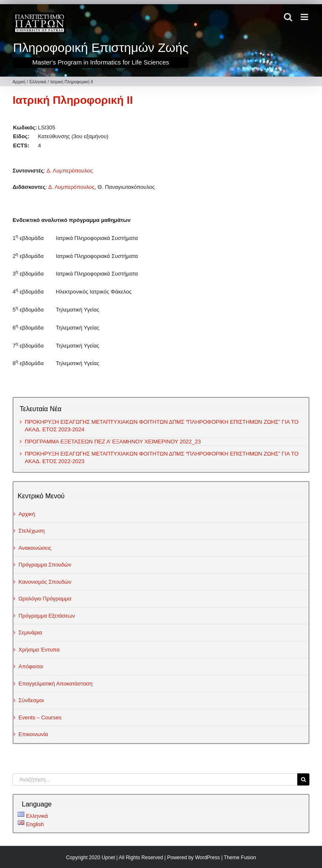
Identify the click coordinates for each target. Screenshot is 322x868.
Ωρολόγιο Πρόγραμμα (45, 599)
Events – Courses (40, 717)
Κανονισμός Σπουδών (45, 582)
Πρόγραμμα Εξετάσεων (47, 616)
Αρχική (27, 514)
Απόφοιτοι (31, 666)
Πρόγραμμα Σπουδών (45, 565)
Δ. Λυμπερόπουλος (70, 171)
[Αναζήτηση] (303, 779)
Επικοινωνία (33, 734)
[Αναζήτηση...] (155, 779)
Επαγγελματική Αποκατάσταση (56, 684)
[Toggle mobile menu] (305, 17)
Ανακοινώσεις (35, 548)
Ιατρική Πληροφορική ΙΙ (73, 100)
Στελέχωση (32, 531)
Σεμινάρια (30, 632)
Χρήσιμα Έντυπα (39, 650)
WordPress (207, 858)
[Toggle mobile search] (288, 17)
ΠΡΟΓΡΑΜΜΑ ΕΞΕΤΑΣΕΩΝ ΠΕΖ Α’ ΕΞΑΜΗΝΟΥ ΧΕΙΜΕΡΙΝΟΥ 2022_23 (113, 442)
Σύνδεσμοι (31, 700)
